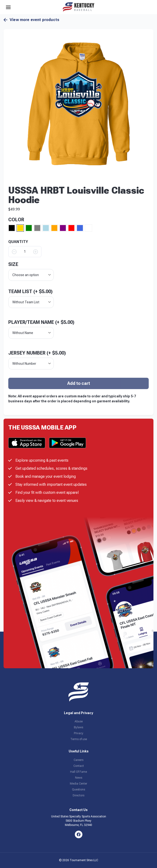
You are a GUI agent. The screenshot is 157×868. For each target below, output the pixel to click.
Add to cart (79, 383)
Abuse (79, 721)
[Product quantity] (25, 252)
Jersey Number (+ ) (37, 353)
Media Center (78, 784)
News (79, 778)
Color (16, 220)
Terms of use (79, 739)
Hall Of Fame (78, 772)
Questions (78, 790)
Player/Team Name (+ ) (41, 322)
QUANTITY (18, 242)
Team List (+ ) (30, 291)
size (13, 264)
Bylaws (78, 727)
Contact (79, 766)
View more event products (31, 20)
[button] (78, 104)
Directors (78, 795)
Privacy (79, 733)
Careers (78, 760)
